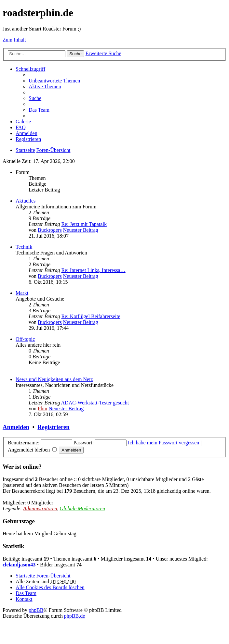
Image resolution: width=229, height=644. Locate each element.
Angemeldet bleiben (32, 450)
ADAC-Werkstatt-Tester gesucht (95, 403)
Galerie (23, 122)
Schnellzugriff (30, 69)
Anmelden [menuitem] (27, 133)
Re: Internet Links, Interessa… (93, 270)
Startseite (25, 576)
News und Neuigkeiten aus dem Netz (54, 379)
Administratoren (40, 508)
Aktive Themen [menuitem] (45, 87)
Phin (42, 409)
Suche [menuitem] (35, 98)
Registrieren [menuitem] (28, 139)
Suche (75, 54)
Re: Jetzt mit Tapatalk (84, 224)
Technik (24, 247)
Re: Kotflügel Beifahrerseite (91, 316)
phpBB (36, 610)
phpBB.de (74, 616)
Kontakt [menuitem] (24, 599)
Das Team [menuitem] (39, 110)
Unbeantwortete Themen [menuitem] (54, 81)
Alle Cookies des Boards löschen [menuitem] (50, 587)
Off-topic (25, 339)
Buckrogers (50, 230)
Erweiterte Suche (103, 53)
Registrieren (53, 427)
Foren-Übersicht (54, 576)
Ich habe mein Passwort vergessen (163, 443)
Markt (22, 293)
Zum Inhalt (14, 40)
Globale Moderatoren (82, 508)
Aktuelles (26, 201)
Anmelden (16, 427)
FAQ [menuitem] (21, 127)
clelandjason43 (19, 565)
